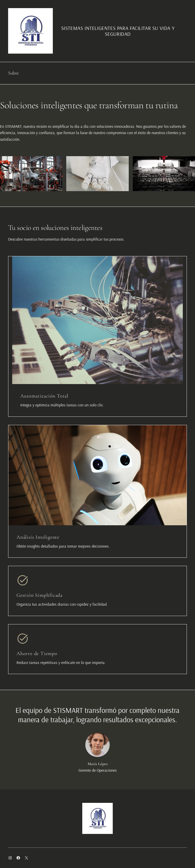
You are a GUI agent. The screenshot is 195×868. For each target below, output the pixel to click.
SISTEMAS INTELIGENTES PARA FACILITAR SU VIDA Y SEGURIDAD (118, 31)
